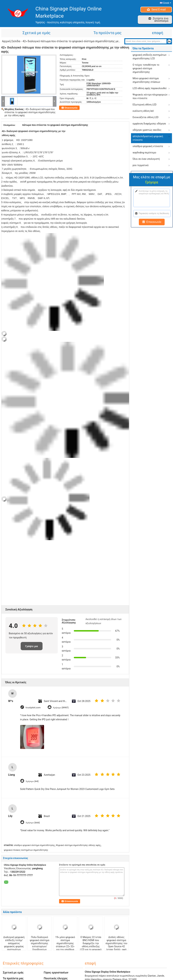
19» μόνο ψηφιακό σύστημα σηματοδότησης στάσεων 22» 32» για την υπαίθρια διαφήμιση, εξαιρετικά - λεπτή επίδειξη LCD (65, 948)
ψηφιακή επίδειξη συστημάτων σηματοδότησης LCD (150, 57)
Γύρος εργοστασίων (56, 973)
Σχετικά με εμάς (37, 33)
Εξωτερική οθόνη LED (145, 105)
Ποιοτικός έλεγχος (56, 978)
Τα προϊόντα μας (107, 33)
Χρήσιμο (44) (32, 781)
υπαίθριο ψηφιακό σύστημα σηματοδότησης (34, 845)
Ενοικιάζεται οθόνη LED (146, 117)
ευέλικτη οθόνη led (143, 111)
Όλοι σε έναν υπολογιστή (146, 159)
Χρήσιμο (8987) (62, 707)
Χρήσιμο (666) (33, 822)
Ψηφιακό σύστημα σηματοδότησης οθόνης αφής (78, 845)
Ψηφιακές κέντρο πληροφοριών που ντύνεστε (150, 96)
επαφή (158, 33)
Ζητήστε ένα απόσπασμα (161, 20)
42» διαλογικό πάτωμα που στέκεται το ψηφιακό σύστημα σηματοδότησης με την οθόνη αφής (30, 112)
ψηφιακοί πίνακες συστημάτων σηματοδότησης (26, 850)
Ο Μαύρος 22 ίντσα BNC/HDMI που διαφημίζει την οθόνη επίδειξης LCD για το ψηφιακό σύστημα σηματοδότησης (91, 946)
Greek (167, 3)
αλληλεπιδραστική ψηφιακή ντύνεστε (148, 138)
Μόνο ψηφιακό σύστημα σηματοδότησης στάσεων (147, 80)
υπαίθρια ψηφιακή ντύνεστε (148, 146)
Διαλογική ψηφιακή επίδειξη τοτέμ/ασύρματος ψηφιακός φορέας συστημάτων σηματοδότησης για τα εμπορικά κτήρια (14, 946)
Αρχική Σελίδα (11, 41)
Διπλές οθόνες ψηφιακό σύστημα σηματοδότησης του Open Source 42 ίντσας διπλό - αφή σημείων (116, 945)
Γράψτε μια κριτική (31, 648)
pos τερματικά (141, 165)
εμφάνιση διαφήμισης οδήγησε (149, 124)
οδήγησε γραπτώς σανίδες (147, 130)
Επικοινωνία (71, 108)
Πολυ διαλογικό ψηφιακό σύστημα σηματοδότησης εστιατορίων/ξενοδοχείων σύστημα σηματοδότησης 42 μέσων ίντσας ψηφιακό (39, 949)
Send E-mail (159, 10)
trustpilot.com (33, 707)
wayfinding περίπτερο (144, 153)
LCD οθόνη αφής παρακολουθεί (150, 88)
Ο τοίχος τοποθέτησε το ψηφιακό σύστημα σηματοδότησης (146, 68)
